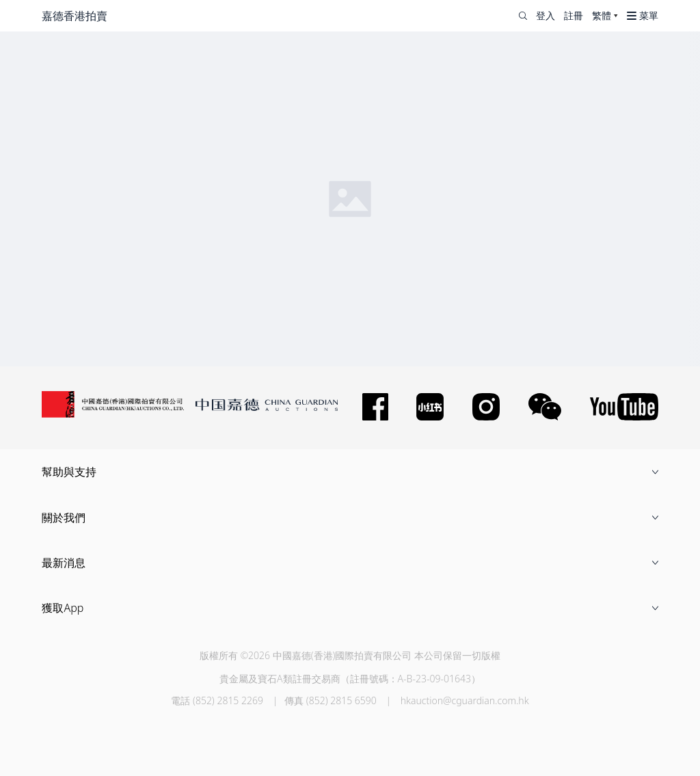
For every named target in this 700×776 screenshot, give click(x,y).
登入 (546, 16)
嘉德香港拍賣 (75, 16)
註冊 (574, 16)
